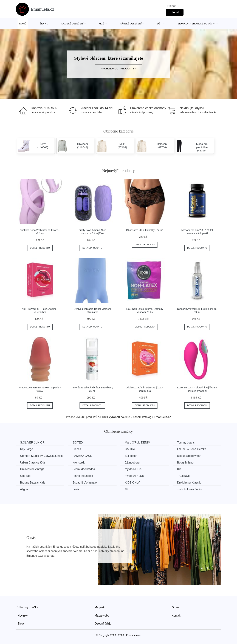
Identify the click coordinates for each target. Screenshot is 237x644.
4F (127, 489)
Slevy (21, 624)
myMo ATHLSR (135, 476)
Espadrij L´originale (85, 482)
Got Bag (25, 476)
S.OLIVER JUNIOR (32, 443)
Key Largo (27, 449)
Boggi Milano (187, 462)
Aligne (24, 489)
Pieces (77, 449)
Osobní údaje (103, 624)
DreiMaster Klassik (190, 482)
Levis (76, 489)
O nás (175, 607)
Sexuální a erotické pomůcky (197, 24)
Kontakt (176, 615)
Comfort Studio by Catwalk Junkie (41, 456)
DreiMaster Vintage (32, 469)
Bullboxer (132, 456)
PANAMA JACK (83, 456)
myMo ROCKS (135, 469)
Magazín (100, 607)
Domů (23, 24)
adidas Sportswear (190, 456)
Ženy (43, 24)
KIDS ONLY (133, 482)
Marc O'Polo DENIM (138, 443)
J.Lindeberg (133, 462)
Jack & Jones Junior (191, 489)
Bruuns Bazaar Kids (33, 482)
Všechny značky (28, 607)
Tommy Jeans (187, 443)
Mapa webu (102, 615)
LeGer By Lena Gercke (193, 449)
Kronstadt (79, 462)
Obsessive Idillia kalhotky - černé (145, 230)
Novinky (23, 615)
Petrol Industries (83, 476)
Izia (181, 469)
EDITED (78, 443)
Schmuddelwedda (84, 469)
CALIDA (131, 449)
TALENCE (185, 476)
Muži (102, 24)
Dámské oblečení (72, 24)
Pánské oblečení (131, 24)
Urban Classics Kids (33, 462)
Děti (160, 24)
